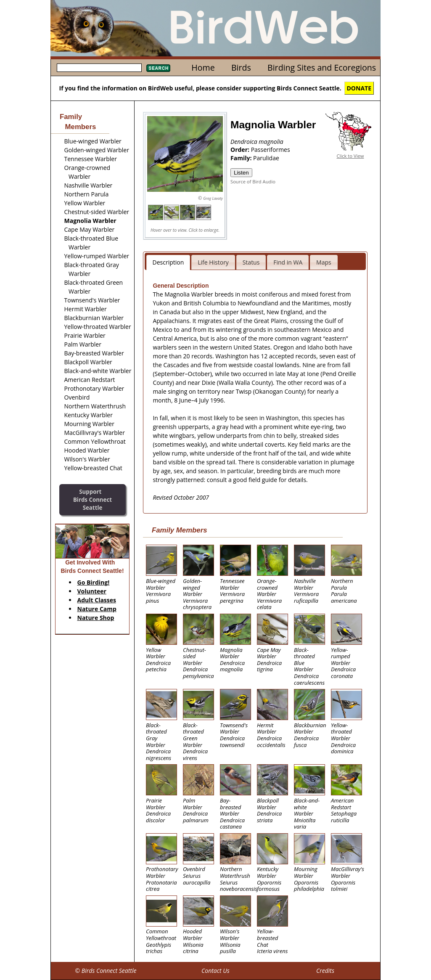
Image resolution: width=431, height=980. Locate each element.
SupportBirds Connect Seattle (93, 499)
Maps (324, 262)
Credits (325, 971)
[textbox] (99, 68)
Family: (242, 158)
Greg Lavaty (213, 198)
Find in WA (288, 262)
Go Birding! (94, 582)
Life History (213, 262)
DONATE (359, 88)
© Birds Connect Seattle (106, 971)
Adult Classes (97, 600)
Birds (241, 68)
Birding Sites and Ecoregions (322, 68)
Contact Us (215, 971)
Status (251, 262)
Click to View (350, 156)
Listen (241, 173)
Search (158, 68)
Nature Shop (96, 618)
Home (203, 68)
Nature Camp (97, 609)
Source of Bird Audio (253, 181)
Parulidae (266, 158)
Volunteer (92, 591)
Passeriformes (271, 150)
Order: (241, 150)
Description (168, 262)
